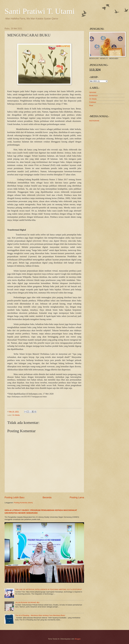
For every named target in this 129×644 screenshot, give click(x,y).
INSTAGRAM (94, 121)
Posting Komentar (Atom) (23, 503)
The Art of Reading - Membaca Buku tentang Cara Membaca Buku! (40, 615)
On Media (16, 415)
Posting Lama (77, 497)
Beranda (47, 497)
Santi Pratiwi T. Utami (40, 11)
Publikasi (93, 102)
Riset (91, 106)
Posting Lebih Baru (14, 497)
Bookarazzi (93, 96)
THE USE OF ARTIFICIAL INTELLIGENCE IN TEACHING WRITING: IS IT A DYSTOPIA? (49, 589)
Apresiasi (93, 92)
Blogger (78, 639)
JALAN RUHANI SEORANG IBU (27, 602)
